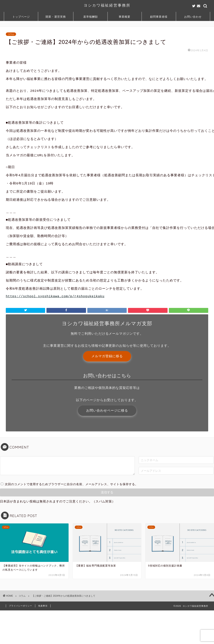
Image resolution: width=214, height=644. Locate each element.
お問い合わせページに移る (107, 443)
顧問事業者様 (159, 17)
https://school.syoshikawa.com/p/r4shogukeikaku (55, 327)
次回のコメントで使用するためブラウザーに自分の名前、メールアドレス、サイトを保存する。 (71, 518)
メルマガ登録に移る (107, 388)
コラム (11, 34)
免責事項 (43, 639)
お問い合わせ (193, 17)
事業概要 (125, 17)
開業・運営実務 (56, 17)
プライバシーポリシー (21, 639)
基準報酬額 (91, 17)
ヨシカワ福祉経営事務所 (107, 5)
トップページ (21, 17)
